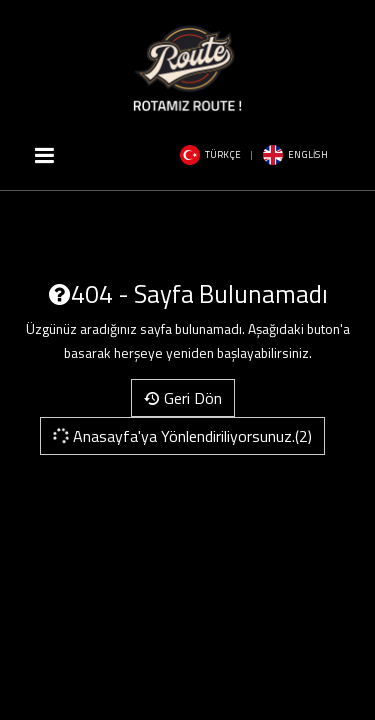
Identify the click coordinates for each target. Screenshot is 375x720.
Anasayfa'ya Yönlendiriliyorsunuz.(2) (181, 436)
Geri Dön (183, 398)
